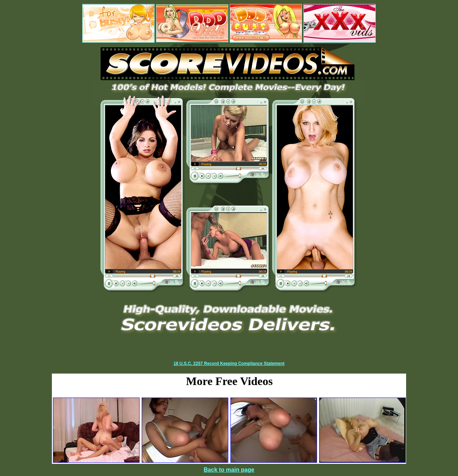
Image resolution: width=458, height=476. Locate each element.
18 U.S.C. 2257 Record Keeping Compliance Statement (229, 364)
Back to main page (229, 470)
